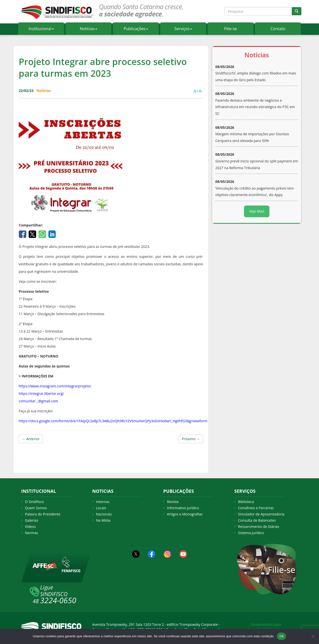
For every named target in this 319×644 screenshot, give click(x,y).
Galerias (32, 520)
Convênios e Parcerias (256, 508)
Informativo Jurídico (183, 508)
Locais (101, 508)
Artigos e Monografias (185, 514)
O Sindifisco (34, 502)
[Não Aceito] (313, 636)
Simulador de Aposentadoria (261, 514)
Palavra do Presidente (43, 514)
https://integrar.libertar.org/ (41, 394)
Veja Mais (257, 211)
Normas (31, 533)
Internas (103, 502)
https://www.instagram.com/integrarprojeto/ (55, 386)
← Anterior (31, 439)
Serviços (183, 29)
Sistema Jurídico (251, 533)
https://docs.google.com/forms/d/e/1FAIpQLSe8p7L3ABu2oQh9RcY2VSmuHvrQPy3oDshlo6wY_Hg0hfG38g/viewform (113, 421)
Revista (173, 502)
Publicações (136, 29)
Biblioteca (246, 502)
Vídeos (30, 527)
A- (201, 91)
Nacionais (104, 514)
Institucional (41, 29)
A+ (196, 91)
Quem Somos (36, 508)
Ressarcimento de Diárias (259, 527)
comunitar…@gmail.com (38, 401)
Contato (278, 29)
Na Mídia (103, 520)
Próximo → (191, 439)
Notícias (88, 29)
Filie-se (230, 29)
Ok (281, 636)
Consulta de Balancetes (257, 520)
